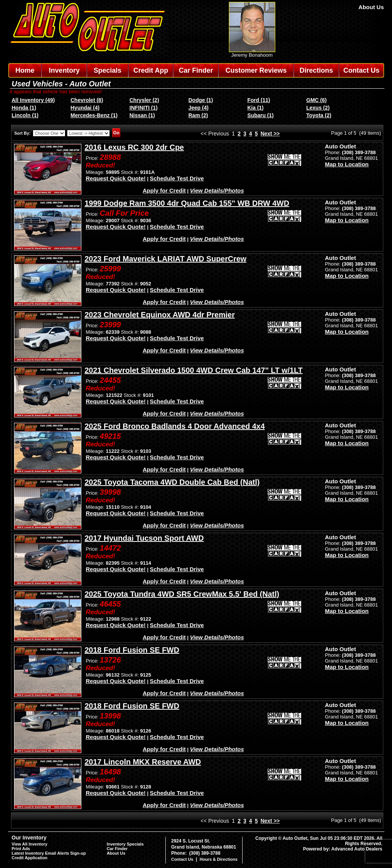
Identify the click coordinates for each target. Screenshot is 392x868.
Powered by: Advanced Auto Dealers (343, 849)
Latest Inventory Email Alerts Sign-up (49, 853)
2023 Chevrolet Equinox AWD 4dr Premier (160, 315)
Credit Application (30, 858)
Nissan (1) (142, 115)
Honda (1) (24, 108)
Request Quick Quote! (116, 178)
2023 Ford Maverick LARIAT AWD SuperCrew (166, 259)
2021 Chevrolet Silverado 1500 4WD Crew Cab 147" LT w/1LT (194, 370)
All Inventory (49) (33, 100)
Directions (316, 70)
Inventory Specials (125, 844)
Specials (107, 70)
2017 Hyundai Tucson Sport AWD (144, 538)
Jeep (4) (199, 108)
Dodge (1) (201, 100)
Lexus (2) (318, 108)
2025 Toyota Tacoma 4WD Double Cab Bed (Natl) (172, 482)
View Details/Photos (217, 190)
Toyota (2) (319, 115)
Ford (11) (259, 100)
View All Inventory (30, 844)
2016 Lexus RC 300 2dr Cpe (134, 147)
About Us (371, 7)
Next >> (270, 134)
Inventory (64, 70)
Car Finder (196, 70)
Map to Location (347, 164)
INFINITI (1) (144, 108)
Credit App (151, 70)
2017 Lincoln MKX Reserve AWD (143, 762)
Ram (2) (198, 115)
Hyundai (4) (85, 108)
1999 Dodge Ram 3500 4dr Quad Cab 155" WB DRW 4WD (187, 203)
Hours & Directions (219, 859)
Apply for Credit (164, 190)
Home (25, 70)
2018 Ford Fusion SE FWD (132, 650)
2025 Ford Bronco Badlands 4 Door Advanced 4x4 (175, 426)
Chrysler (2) (144, 100)
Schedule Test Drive (177, 178)
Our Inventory (29, 838)
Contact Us (361, 70)
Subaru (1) (261, 115)
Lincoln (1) (25, 115)
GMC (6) (317, 100)
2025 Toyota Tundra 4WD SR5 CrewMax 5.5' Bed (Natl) (182, 594)
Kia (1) (256, 108)
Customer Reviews (256, 70)
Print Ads (21, 849)
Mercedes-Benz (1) (94, 115)
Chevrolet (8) (87, 100)
